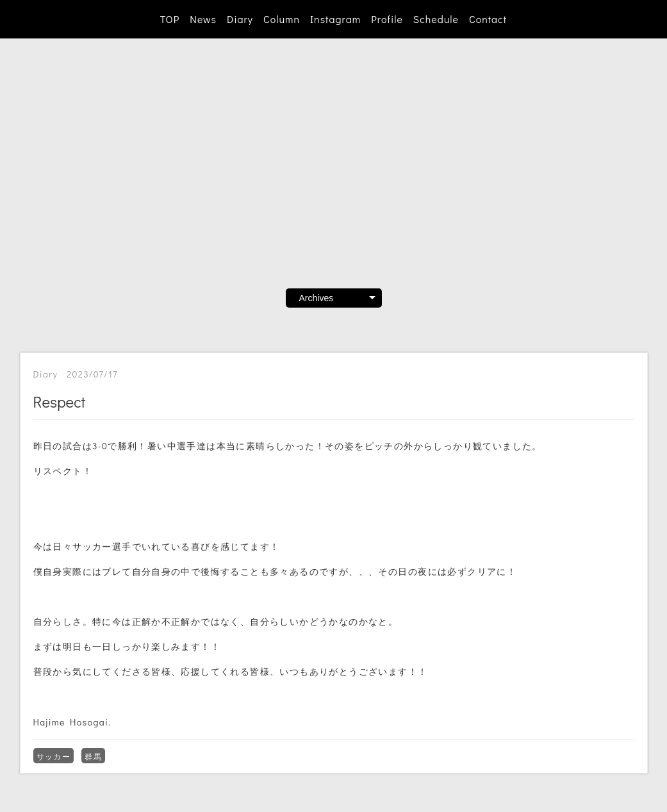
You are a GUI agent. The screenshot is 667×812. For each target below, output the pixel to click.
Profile (387, 19)
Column (282, 19)
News (203, 19)
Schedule (436, 19)
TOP (170, 19)
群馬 (93, 756)
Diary (240, 19)
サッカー (54, 756)
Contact (488, 19)
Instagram (335, 19)
